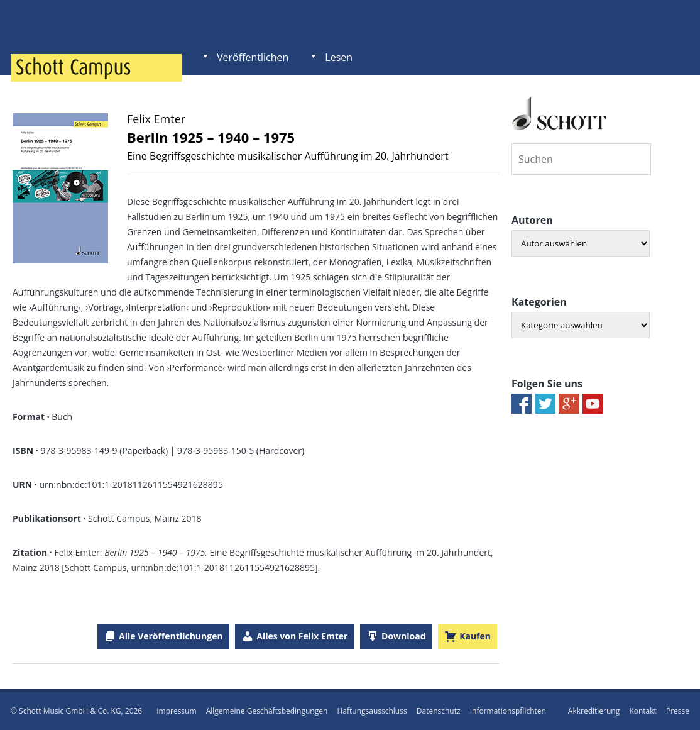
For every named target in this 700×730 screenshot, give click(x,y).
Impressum (176, 711)
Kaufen (475, 636)
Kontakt (643, 711)
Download (403, 636)
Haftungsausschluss (372, 711)
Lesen (339, 57)
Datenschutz (439, 711)
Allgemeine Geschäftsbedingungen (267, 711)
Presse (678, 711)
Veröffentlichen (253, 57)
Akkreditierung (594, 711)
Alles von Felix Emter (302, 636)
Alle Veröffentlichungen (171, 636)
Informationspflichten (508, 711)
